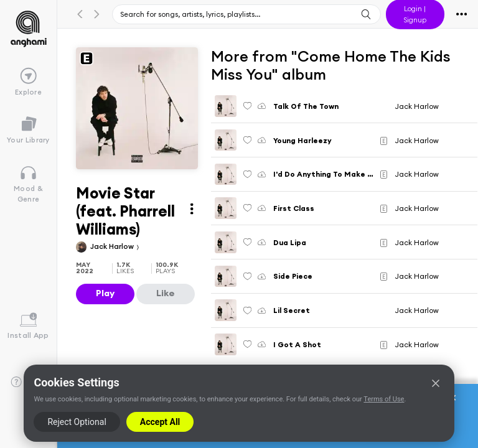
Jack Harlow (113, 246)
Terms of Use (384, 399)
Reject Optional (77, 422)
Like (166, 293)
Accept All (160, 422)
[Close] (436, 383)
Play (105, 293)
